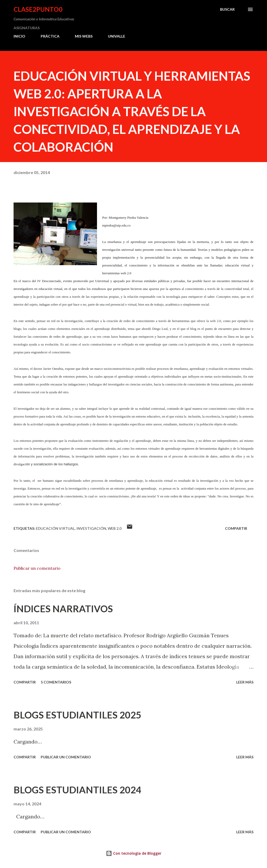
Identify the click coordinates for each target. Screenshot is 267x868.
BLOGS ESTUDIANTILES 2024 (77, 790)
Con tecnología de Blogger (134, 853)
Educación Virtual (55, 528)
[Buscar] (227, 9)
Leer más (245, 682)
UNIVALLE (117, 36)
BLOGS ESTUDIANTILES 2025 (77, 715)
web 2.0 (115, 528)
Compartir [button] (236, 528)
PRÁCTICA (50, 36)
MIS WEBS (84, 36)
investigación (91, 528)
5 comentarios (56, 682)
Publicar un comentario (37, 568)
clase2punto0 (38, 9)
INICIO (19, 36)
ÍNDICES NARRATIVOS (63, 609)
